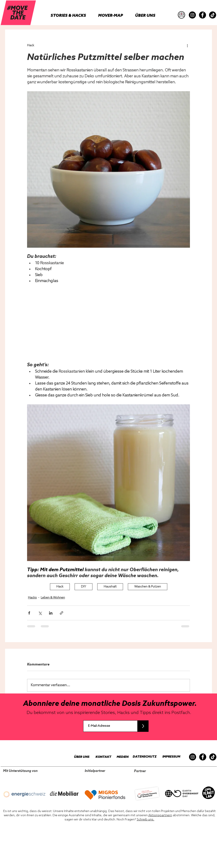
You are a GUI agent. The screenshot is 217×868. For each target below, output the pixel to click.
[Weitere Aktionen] (187, 45)
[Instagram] (192, 15)
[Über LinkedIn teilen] (51, 613)
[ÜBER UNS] (79, 757)
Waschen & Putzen (148, 587)
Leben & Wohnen (53, 598)
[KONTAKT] (101, 757)
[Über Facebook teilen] (29, 613)
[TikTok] (213, 15)
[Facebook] (202, 15)
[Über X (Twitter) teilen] (40, 613)
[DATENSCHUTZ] (143, 757)
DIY (84, 587)
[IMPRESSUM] (170, 757)
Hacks (32, 598)
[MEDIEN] (120, 757)
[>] (143, 726)
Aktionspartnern (160, 815)
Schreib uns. (145, 820)
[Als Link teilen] (62, 613)
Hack (60, 587)
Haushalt (110, 587)
